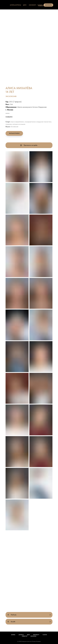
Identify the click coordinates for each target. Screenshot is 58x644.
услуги (40, 5)
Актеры (13, 635)
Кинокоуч (36, 635)
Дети (28, 635)
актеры (12, 5)
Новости (25, 636)
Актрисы (21, 635)
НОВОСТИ (41, 6)
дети (25, 5)
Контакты (33, 636)
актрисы (18, 5)
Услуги (45, 635)
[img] (8, 5)
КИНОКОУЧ (33, 5)
